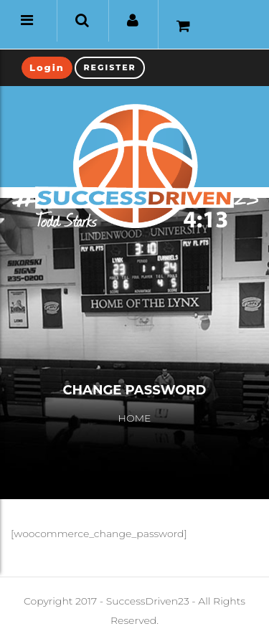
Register (109, 67)
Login (47, 67)
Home (135, 418)
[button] (82, 21)
